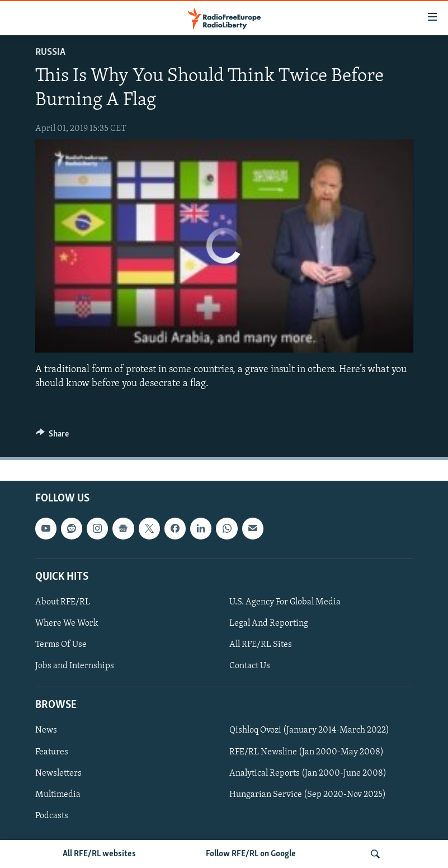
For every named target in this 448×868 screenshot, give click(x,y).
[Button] (53, 437)
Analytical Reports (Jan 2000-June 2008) (308, 773)
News (46, 730)
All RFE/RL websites (99, 854)
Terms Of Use (61, 645)
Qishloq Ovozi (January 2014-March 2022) (309, 730)
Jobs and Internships (75, 666)
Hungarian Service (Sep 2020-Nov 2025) (308, 795)
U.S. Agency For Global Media (285, 602)
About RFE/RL (63, 602)
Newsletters (58, 773)
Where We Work (67, 623)
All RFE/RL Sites (261, 645)
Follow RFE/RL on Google (251, 854)
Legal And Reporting (269, 623)
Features (52, 752)
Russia (50, 52)
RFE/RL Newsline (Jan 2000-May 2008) (306, 752)
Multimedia (58, 795)
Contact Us (250, 666)
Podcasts (52, 816)
